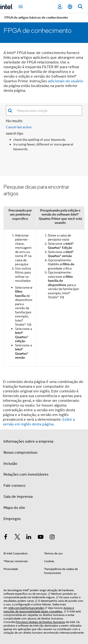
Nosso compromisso (20, 453)
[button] (10, 111)
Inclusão (10, 464)
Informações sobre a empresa (28, 441)
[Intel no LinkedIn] (29, 538)
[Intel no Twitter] (17, 538)
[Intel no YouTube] (41, 538)
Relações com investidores (26, 474)
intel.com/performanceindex (26, 608)
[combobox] (47, 111)
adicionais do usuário (65, 81)
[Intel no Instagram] (52, 538)
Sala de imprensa (18, 497)
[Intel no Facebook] (6, 538)
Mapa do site (14, 508)
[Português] (70, 7)
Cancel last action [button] (19, 127)
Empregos (12, 519)
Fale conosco (14, 486)
